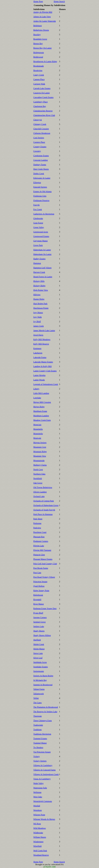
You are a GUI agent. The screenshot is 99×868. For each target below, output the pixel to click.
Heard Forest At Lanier (43, 277)
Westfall (37, 806)
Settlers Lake (39, 626)
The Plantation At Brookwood (46, 707)
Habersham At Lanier (42, 250)
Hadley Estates (39, 259)
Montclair (37, 425)
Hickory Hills (39, 281)
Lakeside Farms (40, 357)
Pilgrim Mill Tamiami (42, 550)
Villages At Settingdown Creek (46, 774)
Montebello (38, 429)
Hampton (37, 263)
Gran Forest (38, 223)
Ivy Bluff (37, 322)
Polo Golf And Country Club (45, 564)
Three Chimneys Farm (43, 721)
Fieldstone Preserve (41, 200)
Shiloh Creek (39, 644)
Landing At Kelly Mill (43, 366)
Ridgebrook (38, 595)
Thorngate (38, 716)
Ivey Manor (38, 313)
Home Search (59, 1)
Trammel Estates (40, 738)
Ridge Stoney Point (41, 591)
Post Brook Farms (41, 568)
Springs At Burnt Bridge (43, 676)
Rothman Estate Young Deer (45, 608)
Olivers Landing (40, 492)
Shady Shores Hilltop (42, 635)
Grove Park (38, 245)
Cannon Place (39, 79)
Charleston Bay (40, 106)
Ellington (37, 183)
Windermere (38, 842)
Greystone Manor (41, 241)
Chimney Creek (40, 124)
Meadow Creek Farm (42, 420)
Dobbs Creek (39, 174)
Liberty (36, 389)
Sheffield (37, 640)
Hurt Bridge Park (40, 304)
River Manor (39, 604)
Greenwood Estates (41, 236)
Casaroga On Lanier (42, 93)
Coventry (37, 151)
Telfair (36, 698)
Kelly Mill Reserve (41, 344)
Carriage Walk (39, 84)
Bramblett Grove (40, 39)
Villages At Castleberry (43, 765)
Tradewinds (38, 725)
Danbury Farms (40, 165)
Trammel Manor (40, 743)
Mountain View (40, 456)
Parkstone (37, 523)
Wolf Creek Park (40, 851)
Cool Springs (39, 138)
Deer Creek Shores (41, 169)
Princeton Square (40, 582)
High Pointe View (41, 290)
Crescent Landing (41, 160)
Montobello (38, 434)
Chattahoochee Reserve (43, 111)
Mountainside (39, 460)
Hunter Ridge (39, 299)
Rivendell (37, 599)
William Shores (40, 837)
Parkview (37, 528)
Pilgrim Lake (39, 546)
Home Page (38, 1)
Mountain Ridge (40, 452)
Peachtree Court (40, 532)
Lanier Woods (39, 380)
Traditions (38, 730)
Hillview (37, 295)
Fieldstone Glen (40, 196)
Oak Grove (38, 483)
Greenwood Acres (41, 232)
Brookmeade (39, 66)
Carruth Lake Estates (42, 88)
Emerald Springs (40, 187)
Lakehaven (38, 353)
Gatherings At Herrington (44, 214)
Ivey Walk (38, 317)
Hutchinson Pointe (41, 308)
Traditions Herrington (42, 734)
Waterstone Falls (40, 788)
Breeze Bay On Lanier (43, 48)
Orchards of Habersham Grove (46, 505)
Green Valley (39, 227)
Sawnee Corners (40, 617)
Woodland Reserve (41, 855)
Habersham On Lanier (42, 254)
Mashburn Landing (41, 416)
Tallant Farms (39, 689)
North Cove (38, 469)
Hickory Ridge (39, 286)
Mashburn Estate (40, 411)
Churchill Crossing (41, 129)
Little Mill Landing (41, 393)
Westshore (38, 810)
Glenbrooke (38, 218)
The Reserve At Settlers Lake (45, 712)
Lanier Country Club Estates (45, 371)
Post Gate (37, 573)
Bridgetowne (39, 52)
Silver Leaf (38, 658)
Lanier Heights (39, 375)
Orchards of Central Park (44, 501)
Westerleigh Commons (43, 801)
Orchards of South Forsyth (44, 510)
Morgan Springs (40, 443)
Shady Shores (39, 631)
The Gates (38, 703)
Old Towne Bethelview (43, 487)
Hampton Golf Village (42, 268)
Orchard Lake (39, 496)
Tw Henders (38, 747)
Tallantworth (39, 694)
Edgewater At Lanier (42, 178)
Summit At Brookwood (43, 685)
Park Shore (38, 519)
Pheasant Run (39, 537)
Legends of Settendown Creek (46, 384)
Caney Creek (39, 75)
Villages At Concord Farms (44, 770)
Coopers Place (39, 142)
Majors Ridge (39, 407)
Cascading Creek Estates (43, 97)
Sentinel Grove (40, 622)
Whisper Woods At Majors (44, 819)
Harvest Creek (39, 272)
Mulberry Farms (40, 465)
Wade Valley (39, 783)
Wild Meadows (40, 828)
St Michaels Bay (40, 680)
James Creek (39, 326)
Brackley (37, 35)
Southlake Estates (41, 667)
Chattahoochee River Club (44, 115)
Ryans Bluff (38, 613)
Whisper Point (39, 815)
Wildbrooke (38, 833)
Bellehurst (38, 26)
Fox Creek (38, 209)
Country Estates (40, 147)
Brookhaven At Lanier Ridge (45, 61)
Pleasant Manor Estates (43, 559)
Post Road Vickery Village (44, 577)
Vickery (37, 756)
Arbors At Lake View (42, 17)
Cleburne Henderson (42, 133)
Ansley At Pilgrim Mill (43, 12)
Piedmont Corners (41, 541)
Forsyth (36, 205)
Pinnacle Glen (39, 555)
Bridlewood (38, 57)
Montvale (37, 438)
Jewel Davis (38, 335)
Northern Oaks (39, 474)
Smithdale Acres (40, 662)
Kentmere (37, 348)
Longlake (37, 398)
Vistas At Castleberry (42, 779)
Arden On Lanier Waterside (45, 21)
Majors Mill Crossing (42, 402)
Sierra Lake (38, 653)
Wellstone (37, 792)
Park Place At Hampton (43, 514)
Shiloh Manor (39, 649)
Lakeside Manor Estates (43, 362)
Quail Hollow (39, 586)
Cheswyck (38, 120)
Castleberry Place (41, 102)
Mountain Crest (40, 447)
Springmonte (39, 671)
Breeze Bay (38, 44)
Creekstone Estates (41, 156)
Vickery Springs (40, 761)
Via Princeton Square (42, 752)
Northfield (38, 478)
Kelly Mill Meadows (42, 339)
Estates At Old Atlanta (42, 191)
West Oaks (38, 797)
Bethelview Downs (41, 30)
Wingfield (37, 846)
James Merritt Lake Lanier (44, 330)
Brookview (38, 70)
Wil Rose (37, 824)
